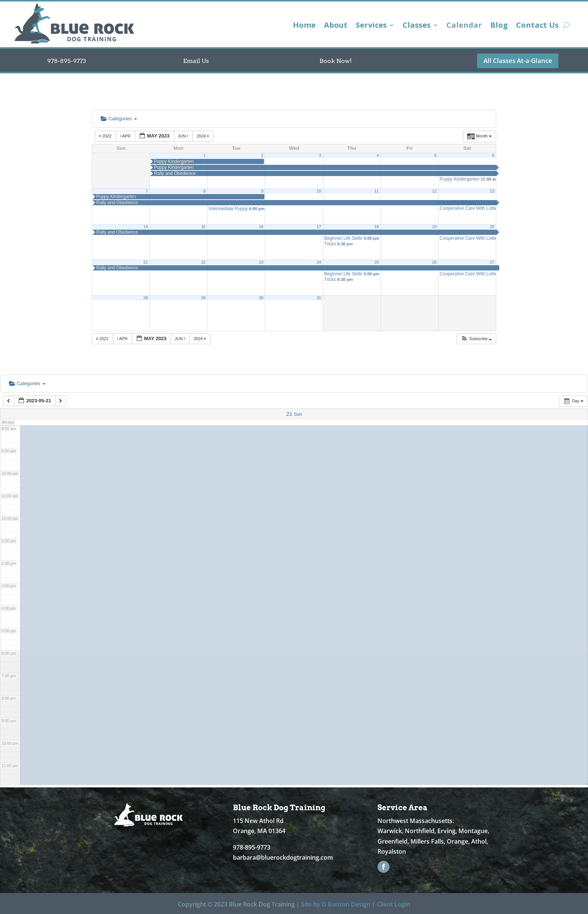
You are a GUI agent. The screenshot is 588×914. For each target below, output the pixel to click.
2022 (106, 136)
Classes (417, 26)
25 (377, 262)
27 (492, 262)
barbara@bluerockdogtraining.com (283, 857)
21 (146, 262)
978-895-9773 (67, 61)
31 (319, 298)
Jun (184, 136)
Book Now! (336, 61)
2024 (204, 136)
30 (261, 298)
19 (434, 227)
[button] (476, 339)
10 (319, 191)
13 (492, 191)
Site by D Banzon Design (336, 904)
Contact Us (537, 26)
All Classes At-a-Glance (518, 60)
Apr (126, 136)
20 (492, 227)
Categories (119, 119)
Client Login (393, 904)
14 (146, 227)
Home (304, 26)
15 (203, 227)
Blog (499, 26)
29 (203, 298)
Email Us (196, 61)
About (336, 26)
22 (203, 262)
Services (371, 26)
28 (146, 298)
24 (319, 262)
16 (261, 227)
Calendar (464, 26)
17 (319, 227)
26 (434, 262)
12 (434, 191)
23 (261, 262)
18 (377, 227)
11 (377, 191)
